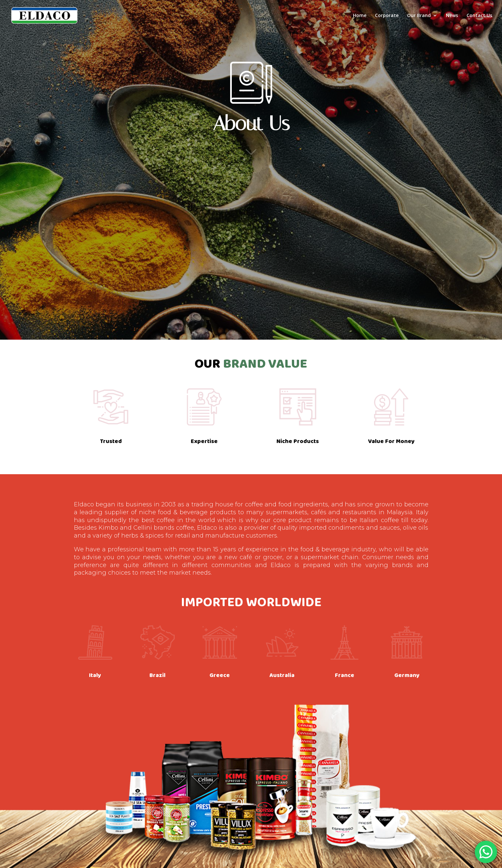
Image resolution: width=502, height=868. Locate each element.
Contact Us (479, 16)
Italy (95, 675)
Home (360, 16)
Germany (407, 675)
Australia (282, 675)
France (345, 675)
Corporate (387, 16)
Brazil (157, 675)
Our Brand (419, 16)
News (452, 16)
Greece (220, 675)
